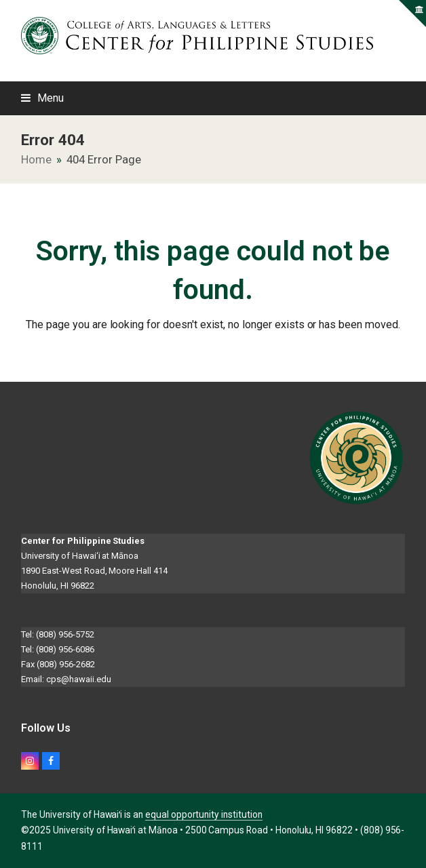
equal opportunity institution (204, 814)
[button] (42, 98)
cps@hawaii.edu (78, 679)
